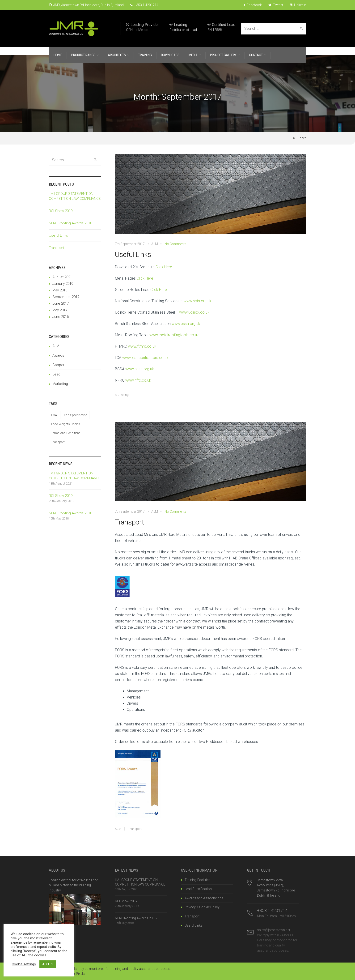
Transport (129, 522)
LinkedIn (298, 5)
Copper (58, 365)
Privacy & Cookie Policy (202, 907)
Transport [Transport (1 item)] (58, 442)
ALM (118, 829)
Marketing (122, 395)
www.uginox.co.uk (194, 312)
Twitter (276, 5)
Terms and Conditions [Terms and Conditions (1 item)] (66, 433)
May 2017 (60, 310)
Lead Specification (198, 889)
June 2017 (61, 303)
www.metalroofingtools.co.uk (174, 335)
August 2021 (62, 277)
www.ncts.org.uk (197, 301)
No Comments (175, 244)
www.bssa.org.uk (186, 324)
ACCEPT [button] (48, 964)
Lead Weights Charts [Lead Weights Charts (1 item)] (66, 424)
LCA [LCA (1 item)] (54, 415)
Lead (56, 374)
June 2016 (61, 317)
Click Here (164, 267)
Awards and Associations (204, 898)
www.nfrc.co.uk (138, 380)
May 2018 (60, 290)
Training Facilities (197, 880)
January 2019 (63, 284)
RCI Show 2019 (61, 211)
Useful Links (133, 254)
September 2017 (66, 297)
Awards (58, 355)
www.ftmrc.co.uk (142, 346)
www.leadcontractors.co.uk (145, 358)
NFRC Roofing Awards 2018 (70, 223)
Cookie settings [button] (24, 964)
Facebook (253, 5)
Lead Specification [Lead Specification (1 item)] (75, 415)
